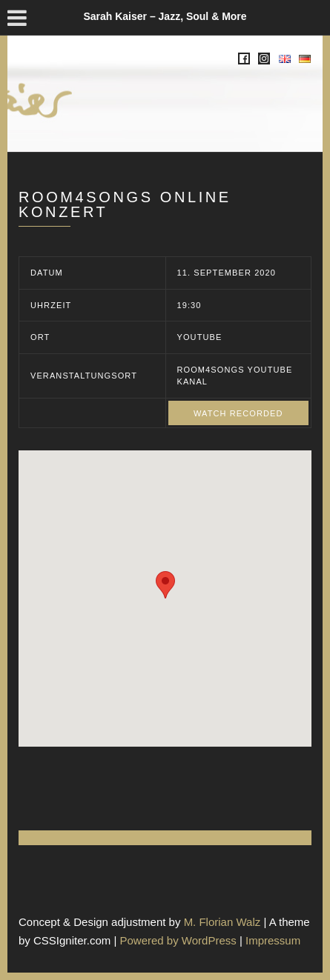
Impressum (273, 940)
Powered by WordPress (178, 940)
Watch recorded (238, 413)
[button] (165, 585)
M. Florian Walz (222, 922)
